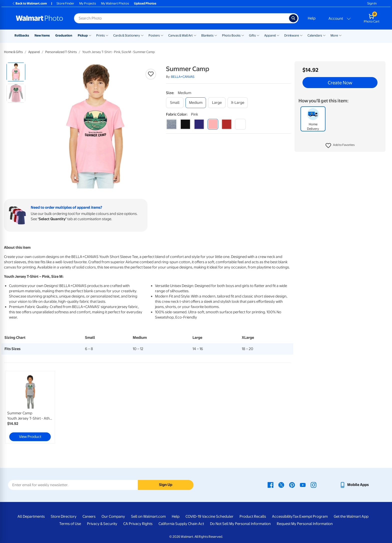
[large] (217, 103)
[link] (30, 407)
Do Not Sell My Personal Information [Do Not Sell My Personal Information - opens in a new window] (240, 524)
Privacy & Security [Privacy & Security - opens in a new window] (102, 524)
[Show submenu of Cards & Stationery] (142, 35)
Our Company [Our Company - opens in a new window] (113, 516)
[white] (240, 124)
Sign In (372, 3)
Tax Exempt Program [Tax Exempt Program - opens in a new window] (310, 516)
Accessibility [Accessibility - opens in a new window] (282, 516)
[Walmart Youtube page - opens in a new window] (303, 485)
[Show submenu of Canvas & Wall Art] (195, 35)
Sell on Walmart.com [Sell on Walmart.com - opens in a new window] (148, 516)
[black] (185, 124)
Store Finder (65, 3)
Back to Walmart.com (29, 3)
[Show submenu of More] (340, 35)
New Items (42, 35)
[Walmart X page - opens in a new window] (281, 485)
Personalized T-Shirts (61, 52)
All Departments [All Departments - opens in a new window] (31, 516)
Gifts (252, 35)
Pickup (83, 35)
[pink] (213, 124)
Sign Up (166, 485)
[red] (227, 124)
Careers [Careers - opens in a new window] (89, 516)
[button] (340, 146)
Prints (100, 35)
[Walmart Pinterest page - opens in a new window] (292, 485)
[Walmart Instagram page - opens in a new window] (313, 485)
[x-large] (238, 103)
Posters (154, 35)
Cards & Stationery (127, 35)
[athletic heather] (171, 124)
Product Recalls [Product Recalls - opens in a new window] (253, 516)
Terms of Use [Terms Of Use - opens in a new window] (70, 524)
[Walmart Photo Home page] (39, 18)
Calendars (315, 35)
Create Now (340, 83)
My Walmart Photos (115, 3)
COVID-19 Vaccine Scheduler (209, 516)
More (334, 35)
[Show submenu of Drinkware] (301, 35)
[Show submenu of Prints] (107, 35)
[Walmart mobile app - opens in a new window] (354, 485)
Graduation (64, 35)
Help (312, 18)
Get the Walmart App (351, 516)
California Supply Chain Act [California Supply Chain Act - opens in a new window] (181, 524)
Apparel (270, 35)
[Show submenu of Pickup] (90, 35)
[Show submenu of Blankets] (216, 35)
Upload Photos (145, 3)
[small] (175, 103)
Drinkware (292, 35)
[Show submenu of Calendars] (324, 35)
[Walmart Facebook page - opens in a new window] (270, 485)
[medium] (196, 103)
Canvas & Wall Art (180, 35)
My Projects (88, 3)
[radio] (16, 72)
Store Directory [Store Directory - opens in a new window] (64, 516)
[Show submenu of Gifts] (258, 35)
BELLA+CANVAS (183, 77)
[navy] (199, 124)
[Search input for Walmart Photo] (181, 18)
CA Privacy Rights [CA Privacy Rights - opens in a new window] (138, 524)
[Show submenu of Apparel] (278, 35)
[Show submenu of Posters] (162, 35)
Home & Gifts (13, 52)
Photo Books (231, 35)
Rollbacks (22, 35)
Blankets (207, 35)
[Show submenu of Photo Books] (243, 35)
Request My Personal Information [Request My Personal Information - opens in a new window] (305, 524)
